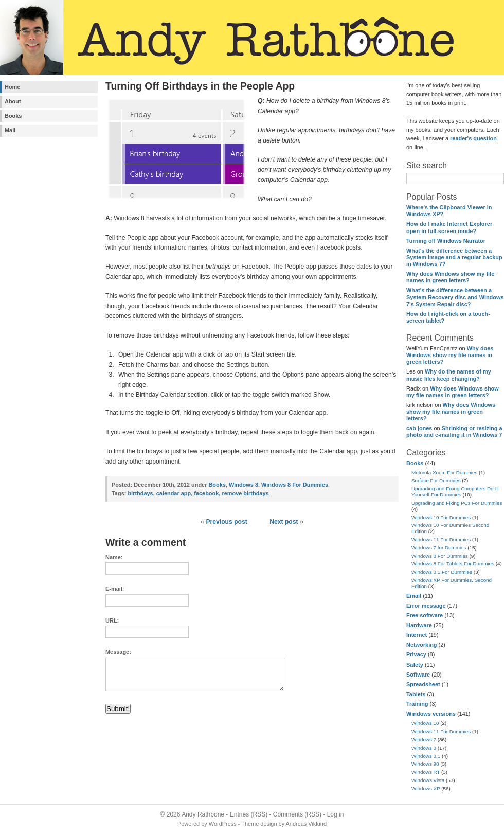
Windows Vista (428, 780)
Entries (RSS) (249, 814)
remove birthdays (245, 493)
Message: (118, 652)
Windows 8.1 (426, 756)
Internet (417, 635)
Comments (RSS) (297, 814)
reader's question (473, 138)
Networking (422, 645)
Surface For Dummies (436, 480)
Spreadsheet (423, 684)
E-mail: (115, 589)
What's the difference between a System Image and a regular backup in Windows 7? (454, 257)
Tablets (416, 694)
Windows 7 (424, 740)
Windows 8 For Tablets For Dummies (453, 564)
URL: (112, 620)
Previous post (226, 522)
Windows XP (426, 788)
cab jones (419, 428)
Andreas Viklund (306, 824)
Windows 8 (424, 748)
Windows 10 (425, 723)
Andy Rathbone (203, 814)
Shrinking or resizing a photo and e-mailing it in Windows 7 (454, 431)
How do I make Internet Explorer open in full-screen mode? (449, 227)
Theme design (259, 824)
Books (13, 116)
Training (417, 704)
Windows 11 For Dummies (441, 539)
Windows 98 (425, 764)
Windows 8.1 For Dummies (442, 572)
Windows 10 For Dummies (441, 517)
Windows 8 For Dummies (440, 556)
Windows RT (426, 772)
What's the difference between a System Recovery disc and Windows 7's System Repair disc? (455, 297)
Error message (426, 606)
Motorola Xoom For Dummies (444, 473)
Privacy (416, 654)
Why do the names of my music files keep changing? (449, 375)
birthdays (140, 493)
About (13, 101)
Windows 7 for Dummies (439, 548)
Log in (336, 814)
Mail (10, 130)
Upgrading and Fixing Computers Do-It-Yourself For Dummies (456, 492)
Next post (284, 522)
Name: (114, 557)
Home (12, 87)
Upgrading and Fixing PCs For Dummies (457, 503)
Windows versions (431, 714)
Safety (415, 665)
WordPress (223, 824)
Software (418, 675)
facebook (206, 493)
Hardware (419, 625)
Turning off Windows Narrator (446, 241)
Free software (425, 615)
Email (414, 596)
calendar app (174, 493)
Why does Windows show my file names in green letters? (450, 277)
